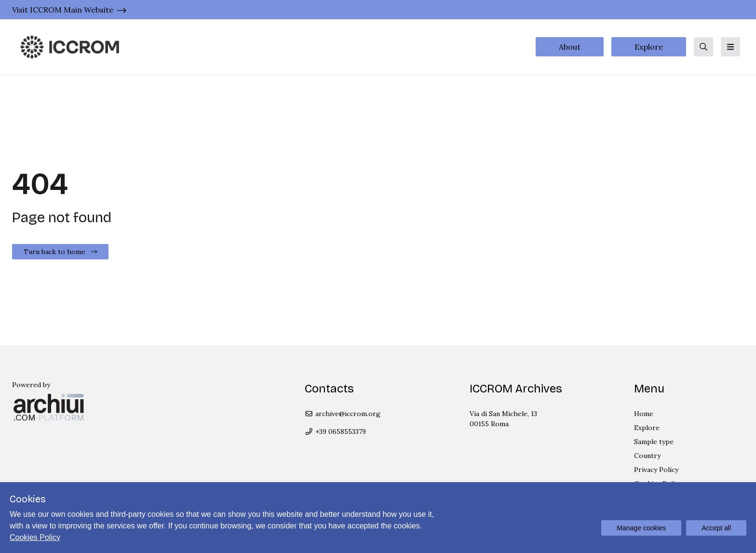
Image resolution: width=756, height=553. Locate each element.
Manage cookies (641, 528)
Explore (649, 47)
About (570, 47)
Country (647, 456)
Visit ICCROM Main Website (63, 10)
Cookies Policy (35, 537)
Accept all (716, 528)
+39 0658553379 (335, 432)
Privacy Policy (656, 470)
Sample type (654, 442)
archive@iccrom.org (343, 414)
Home (644, 414)
